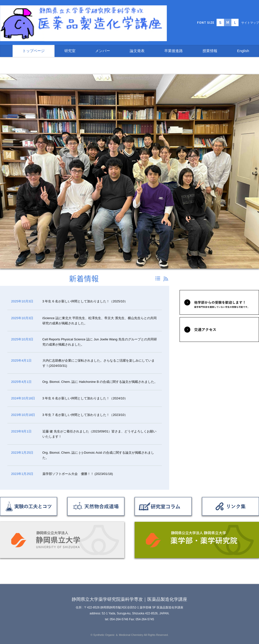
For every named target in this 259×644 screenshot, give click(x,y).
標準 (228, 22)
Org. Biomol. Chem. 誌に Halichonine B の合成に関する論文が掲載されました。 (100, 382)
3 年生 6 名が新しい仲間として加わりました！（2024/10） (85, 398)
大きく (235, 22)
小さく (220, 22)
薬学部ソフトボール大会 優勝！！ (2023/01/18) (78, 474)
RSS (166, 279)
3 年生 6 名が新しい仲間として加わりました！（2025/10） (87, 301)
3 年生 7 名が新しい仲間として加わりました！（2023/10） (85, 415)
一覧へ (158, 279)
